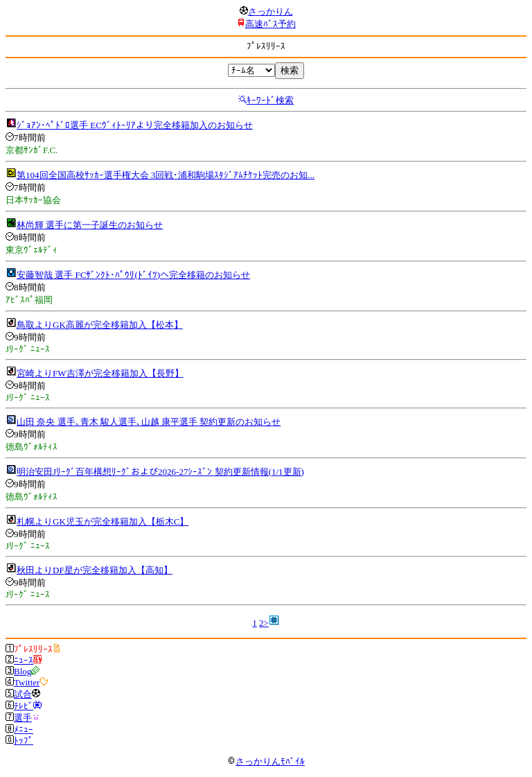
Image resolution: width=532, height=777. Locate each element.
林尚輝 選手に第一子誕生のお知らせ (90, 225)
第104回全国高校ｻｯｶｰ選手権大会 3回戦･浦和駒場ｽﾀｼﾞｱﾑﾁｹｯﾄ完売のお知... (166, 175)
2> (264, 623)
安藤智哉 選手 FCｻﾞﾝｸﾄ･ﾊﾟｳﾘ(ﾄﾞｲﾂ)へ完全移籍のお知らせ (133, 275)
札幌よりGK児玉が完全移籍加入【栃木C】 (103, 522)
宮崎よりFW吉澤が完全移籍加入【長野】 (100, 373)
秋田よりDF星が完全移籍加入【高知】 (95, 570)
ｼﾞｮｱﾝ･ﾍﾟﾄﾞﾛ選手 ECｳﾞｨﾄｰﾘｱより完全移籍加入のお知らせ (135, 125)
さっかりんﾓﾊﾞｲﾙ (266, 761)
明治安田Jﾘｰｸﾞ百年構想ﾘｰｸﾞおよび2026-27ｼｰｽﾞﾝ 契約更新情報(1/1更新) (160, 472)
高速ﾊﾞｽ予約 (271, 24)
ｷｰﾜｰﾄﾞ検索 (270, 100)
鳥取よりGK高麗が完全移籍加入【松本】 (100, 325)
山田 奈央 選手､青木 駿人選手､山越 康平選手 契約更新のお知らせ (149, 422)
